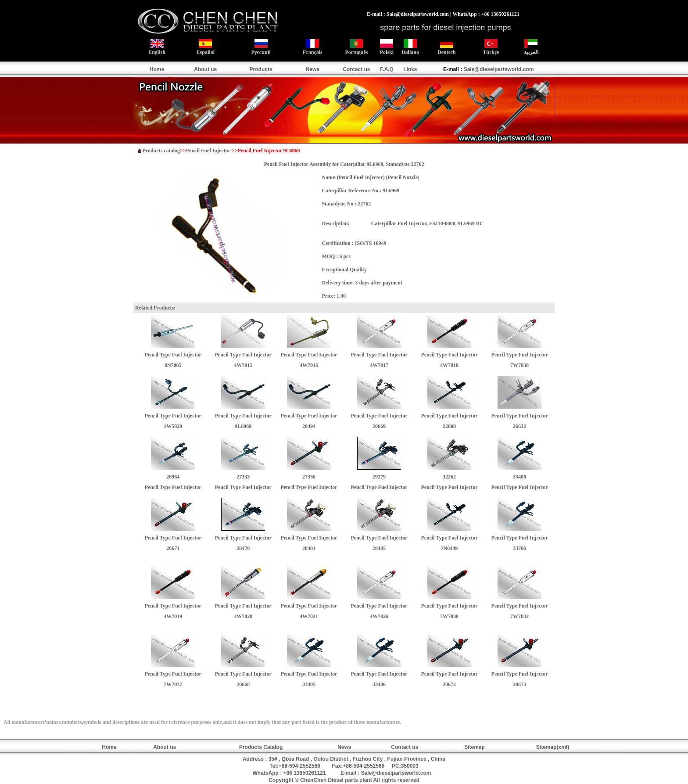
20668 (243, 684)
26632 (520, 426)
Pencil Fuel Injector (208, 151)
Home (157, 69)
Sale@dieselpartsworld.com (499, 69)
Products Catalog (261, 747)
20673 (520, 684)
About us (205, 69)
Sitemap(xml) (553, 747)
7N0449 (450, 548)
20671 (173, 548)
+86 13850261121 (305, 773)
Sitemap (475, 747)
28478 (243, 548)
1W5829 (173, 426)
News (313, 69)
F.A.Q (387, 69)
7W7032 (520, 616)
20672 (449, 684)
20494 (309, 426)
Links (410, 69)
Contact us (356, 69)
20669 (379, 426)
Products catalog (161, 151)
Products (261, 69)
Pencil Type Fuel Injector (173, 355)
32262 (449, 477)
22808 (449, 426)
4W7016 (309, 365)
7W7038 (520, 365)
